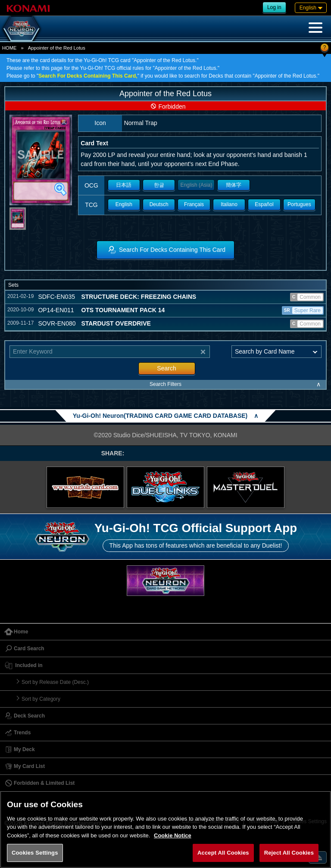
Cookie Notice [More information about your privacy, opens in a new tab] (173, 835)
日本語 (124, 185)
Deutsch (159, 204)
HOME (9, 48)
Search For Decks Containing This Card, (88, 76)
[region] (165, 829)
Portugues (299, 204)
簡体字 (234, 185)
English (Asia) (196, 185)
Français (194, 204)
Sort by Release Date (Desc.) (55, 682)
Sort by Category (41, 699)
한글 (159, 185)
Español (264, 204)
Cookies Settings (35, 853)
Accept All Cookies (223, 853)
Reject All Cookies (289, 853)
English (124, 204)
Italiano (229, 204)
